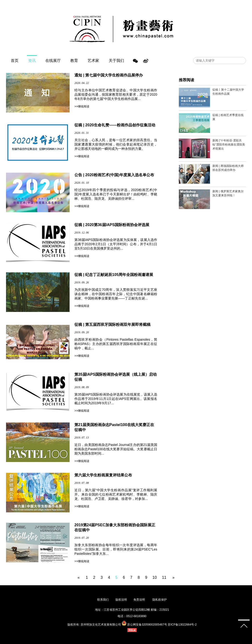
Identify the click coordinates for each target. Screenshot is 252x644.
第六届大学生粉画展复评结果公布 (103, 475)
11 (164, 577)
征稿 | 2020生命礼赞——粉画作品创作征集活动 (115, 125)
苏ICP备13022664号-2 (182, 625)
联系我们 (103, 600)
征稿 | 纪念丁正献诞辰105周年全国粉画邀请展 (114, 275)
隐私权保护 (160, 600)
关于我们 (116, 61)
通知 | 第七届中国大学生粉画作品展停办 (109, 75)
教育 (74, 61)
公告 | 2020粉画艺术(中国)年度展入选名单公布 (114, 175)
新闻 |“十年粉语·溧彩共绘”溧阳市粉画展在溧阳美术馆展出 (229, 145)
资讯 (32, 61)
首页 (15, 61)
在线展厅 (53, 61)
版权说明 (121, 600)
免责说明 (140, 600)
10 (155, 577)
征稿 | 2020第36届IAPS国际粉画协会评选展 (112, 225)
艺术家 (93, 61)
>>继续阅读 (82, 106)
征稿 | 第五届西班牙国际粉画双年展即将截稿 (112, 325)
